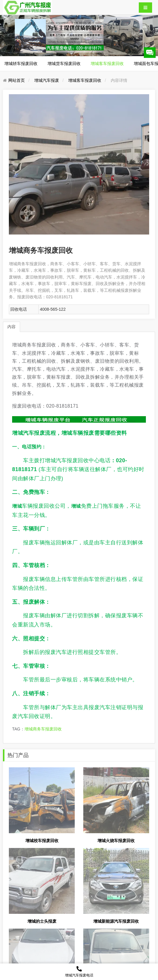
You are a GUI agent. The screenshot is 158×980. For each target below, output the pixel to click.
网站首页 (17, 80)
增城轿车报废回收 (21, 64)
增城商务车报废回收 (43, 729)
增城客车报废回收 (107, 64)
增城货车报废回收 (64, 64)
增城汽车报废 (47, 80)
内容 (12, 327)
